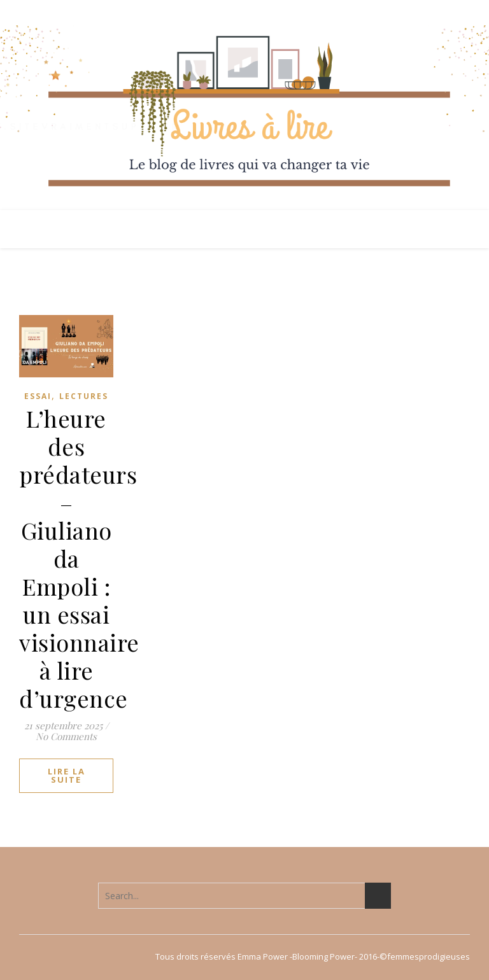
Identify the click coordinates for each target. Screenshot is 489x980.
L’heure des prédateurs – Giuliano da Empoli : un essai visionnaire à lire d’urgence (79, 558)
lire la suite (67, 775)
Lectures (84, 396)
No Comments (66, 736)
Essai (38, 396)
